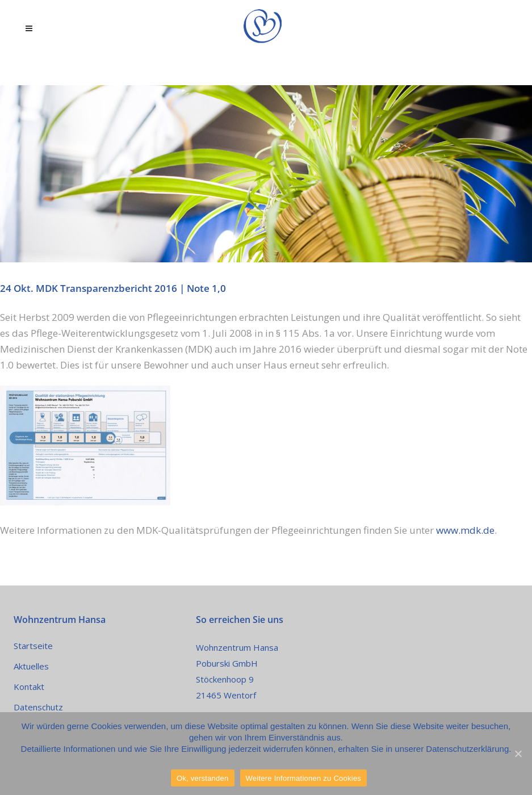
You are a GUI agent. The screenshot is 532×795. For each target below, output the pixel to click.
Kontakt (29, 687)
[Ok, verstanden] (518, 754)
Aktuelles (31, 666)
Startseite (33, 646)
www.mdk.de (465, 530)
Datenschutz (38, 707)
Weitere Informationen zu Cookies (304, 778)
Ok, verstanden (203, 778)
